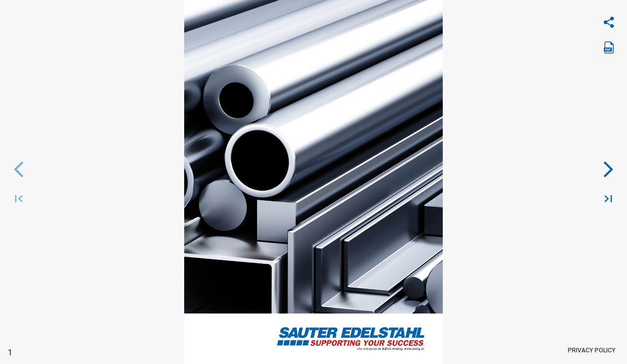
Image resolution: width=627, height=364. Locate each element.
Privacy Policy (592, 351)
